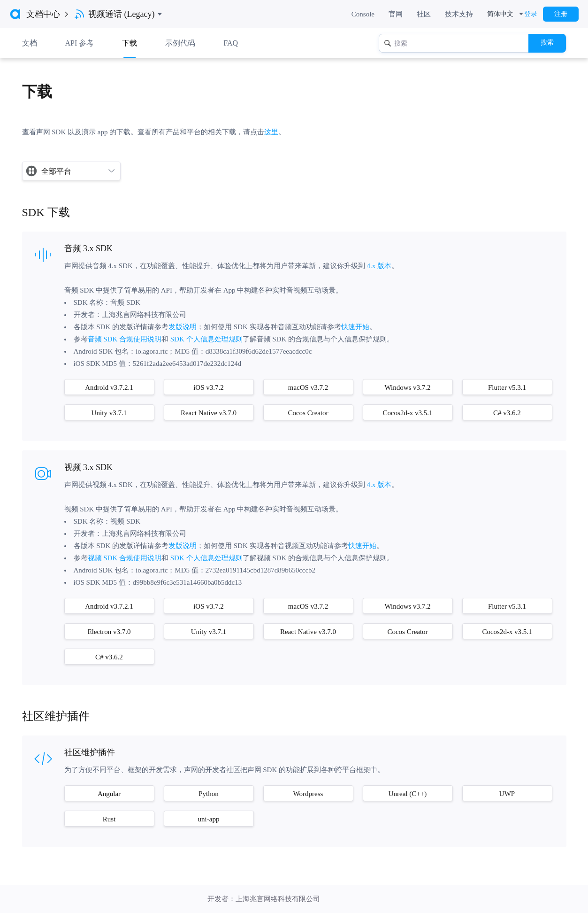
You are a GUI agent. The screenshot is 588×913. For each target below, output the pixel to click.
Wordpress (308, 794)
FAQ (231, 43)
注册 (561, 14)
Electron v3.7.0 (109, 632)
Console (363, 14)
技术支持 (459, 14)
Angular (109, 794)
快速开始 (355, 327)
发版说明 (183, 327)
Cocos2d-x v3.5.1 (407, 413)
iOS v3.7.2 (209, 387)
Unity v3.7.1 (109, 413)
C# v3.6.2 (507, 413)
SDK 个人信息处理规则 (206, 339)
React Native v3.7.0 (209, 413)
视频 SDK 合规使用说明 (125, 558)
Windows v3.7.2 (407, 387)
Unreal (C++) (408, 794)
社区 (424, 14)
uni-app (209, 819)
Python (209, 794)
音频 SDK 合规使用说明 (125, 339)
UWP (507, 794)
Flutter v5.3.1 (507, 387)
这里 (271, 132)
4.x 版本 (379, 266)
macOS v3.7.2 (308, 387)
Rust (109, 819)
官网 (396, 14)
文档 (30, 43)
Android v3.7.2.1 (109, 387)
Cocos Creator (308, 413)
